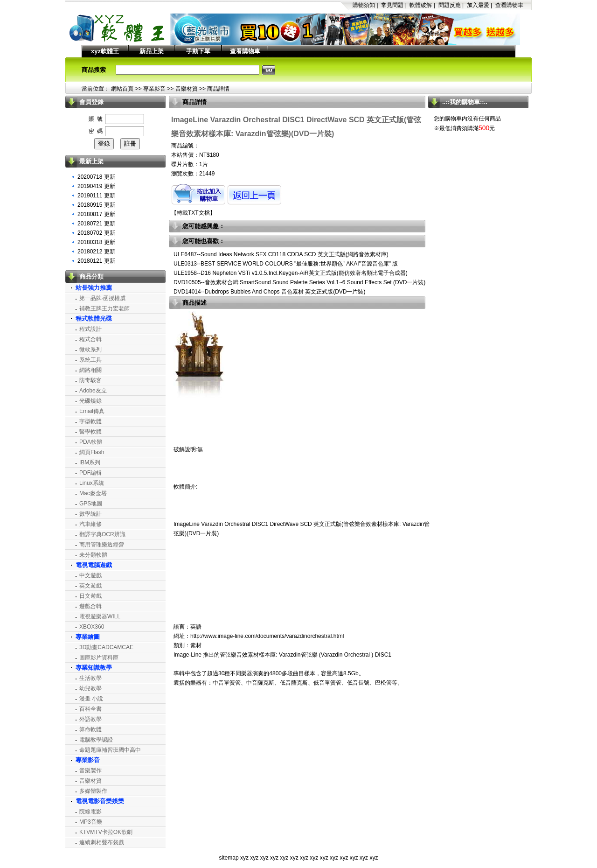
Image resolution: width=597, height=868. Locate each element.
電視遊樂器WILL (100, 616)
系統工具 (90, 360)
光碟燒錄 (90, 401)
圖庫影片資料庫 (99, 658)
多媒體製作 (93, 791)
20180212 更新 (96, 252)
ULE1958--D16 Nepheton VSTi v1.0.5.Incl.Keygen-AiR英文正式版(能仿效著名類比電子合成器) (291, 273)
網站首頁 (122, 89)
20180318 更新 (96, 242)
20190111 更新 (96, 196)
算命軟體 (90, 729)
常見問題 (392, 5)
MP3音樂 (91, 822)
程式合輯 (90, 339)
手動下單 (198, 51)
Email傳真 (92, 411)
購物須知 (364, 5)
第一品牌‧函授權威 (102, 298)
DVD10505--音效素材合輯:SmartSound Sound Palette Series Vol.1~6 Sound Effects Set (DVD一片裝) (299, 282)
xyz (244, 858)
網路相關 (90, 370)
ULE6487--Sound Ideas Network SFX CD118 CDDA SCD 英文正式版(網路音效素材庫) (281, 254)
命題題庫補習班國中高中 (110, 750)
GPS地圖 (91, 504)
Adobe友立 (93, 391)
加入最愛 (478, 5)
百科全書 (90, 709)
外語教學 (90, 719)
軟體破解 (421, 5)
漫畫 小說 (91, 699)
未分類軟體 (93, 555)
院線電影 (90, 812)
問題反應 (450, 5)
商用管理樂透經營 (102, 545)
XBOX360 (92, 627)
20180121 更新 (96, 261)
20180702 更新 (96, 233)
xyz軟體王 (105, 51)
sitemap (229, 858)
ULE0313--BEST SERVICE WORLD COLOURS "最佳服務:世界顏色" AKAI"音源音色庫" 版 (286, 264)
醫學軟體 (90, 432)
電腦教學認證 (96, 740)
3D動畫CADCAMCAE (106, 647)
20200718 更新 (96, 177)
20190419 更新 (96, 186)
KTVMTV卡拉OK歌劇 (106, 832)
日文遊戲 (90, 596)
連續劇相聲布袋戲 (102, 842)
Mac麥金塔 (93, 493)
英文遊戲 (90, 586)
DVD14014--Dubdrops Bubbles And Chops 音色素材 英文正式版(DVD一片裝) (269, 292)
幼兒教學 (90, 688)
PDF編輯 (90, 473)
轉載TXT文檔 (193, 213)
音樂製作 (90, 770)
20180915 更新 (96, 205)
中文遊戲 (90, 575)
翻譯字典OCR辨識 (102, 534)
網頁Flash (92, 452)
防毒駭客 (90, 380)
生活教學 (90, 678)
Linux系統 (92, 483)
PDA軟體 (91, 442)
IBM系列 (90, 462)
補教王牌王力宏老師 (104, 308)
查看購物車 (509, 5)
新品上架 (152, 51)
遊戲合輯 (90, 606)
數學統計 (90, 514)
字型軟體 (90, 421)
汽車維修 (90, 524)
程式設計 (90, 329)
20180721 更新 (96, 224)
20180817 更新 (96, 214)
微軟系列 (90, 350)
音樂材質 (187, 89)
